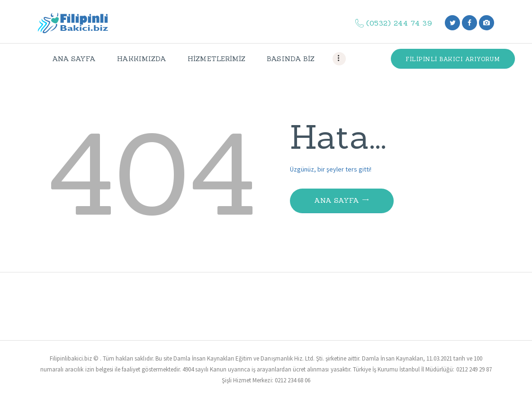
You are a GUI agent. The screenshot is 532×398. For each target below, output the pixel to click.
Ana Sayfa (337, 200)
